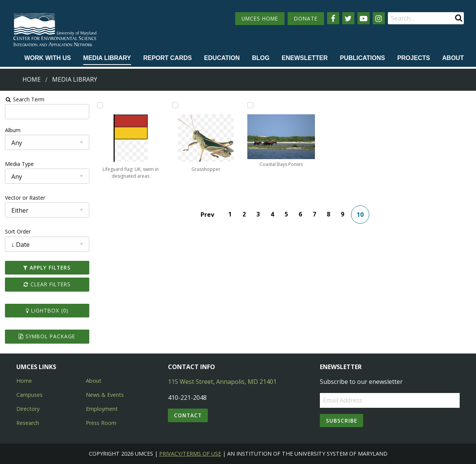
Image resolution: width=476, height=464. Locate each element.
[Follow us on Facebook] (333, 18)
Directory (28, 409)
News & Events (105, 395)
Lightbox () (47, 310)
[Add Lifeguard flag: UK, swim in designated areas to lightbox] (100, 105)
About (453, 58)
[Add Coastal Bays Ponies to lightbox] (250, 105)
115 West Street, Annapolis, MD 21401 (222, 382)
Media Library (107, 58)
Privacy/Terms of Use (190, 454)
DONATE (306, 18)
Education (222, 58)
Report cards (168, 58)
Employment (102, 409)
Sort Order (18, 231)
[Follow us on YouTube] (364, 18)
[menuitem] (48, 58)
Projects (414, 58)
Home (32, 79)
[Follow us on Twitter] (348, 18)
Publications (363, 58)
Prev (207, 215)
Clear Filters (47, 284)
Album (13, 130)
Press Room (101, 423)
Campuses (29, 395)
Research (28, 423)
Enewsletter (305, 58)
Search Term (25, 99)
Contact (188, 415)
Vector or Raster (25, 198)
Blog (261, 58)
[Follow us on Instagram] (379, 18)
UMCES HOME (260, 18)
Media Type (19, 164)
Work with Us (48, 58)
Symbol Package (47, 336)
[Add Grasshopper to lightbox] (175, 105)
